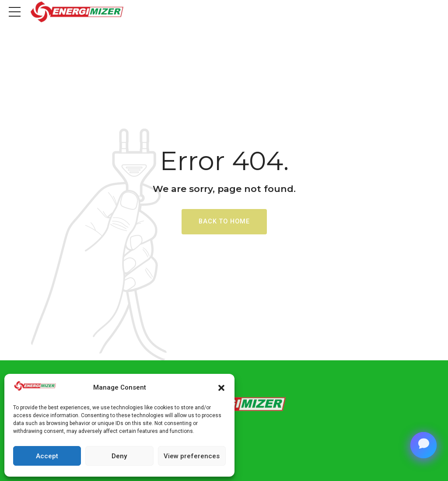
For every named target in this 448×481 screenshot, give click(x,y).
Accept (47, 456)
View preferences (192, 456)
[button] (221, 388)
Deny (119, 456)
